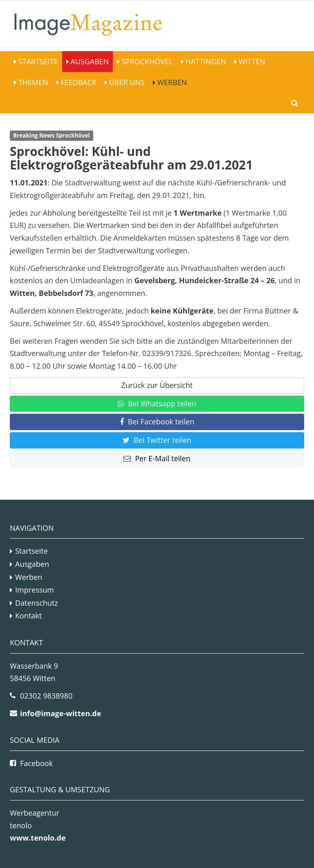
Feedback (78, 82)
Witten (251, 61)
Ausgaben (89, 61)
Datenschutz (37, 603)
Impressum (35, 590)
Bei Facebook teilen (157, 422)
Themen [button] (32, 82)
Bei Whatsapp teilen (157, 404)
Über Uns (126, 82)
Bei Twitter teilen (157, 440)
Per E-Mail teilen (157, 458)
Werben (171, 82)
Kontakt (28, 615)
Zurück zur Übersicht (157, 385)
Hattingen (205, 61)
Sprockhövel (146, 61)
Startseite (37, 61)
